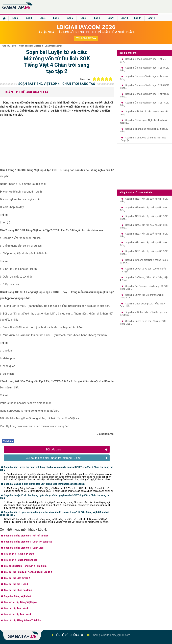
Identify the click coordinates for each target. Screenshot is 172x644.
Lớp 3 (29, 18)
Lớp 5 (56, 18)
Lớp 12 (151, 18)
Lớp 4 (43, 18)
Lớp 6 (70, 18)
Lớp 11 (138, 18)
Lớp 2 (15, 18)
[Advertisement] (57, 144)
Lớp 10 (124, 18)
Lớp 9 (111, 18)
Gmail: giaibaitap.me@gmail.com (110, 635)
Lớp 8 (97, 18)
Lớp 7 (83, 18)
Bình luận (8, 441)
